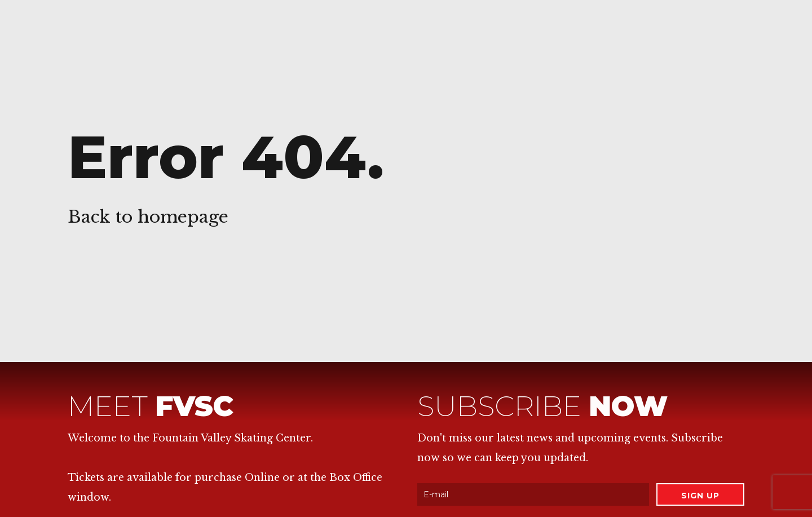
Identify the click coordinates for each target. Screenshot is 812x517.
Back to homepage (148, 217)
